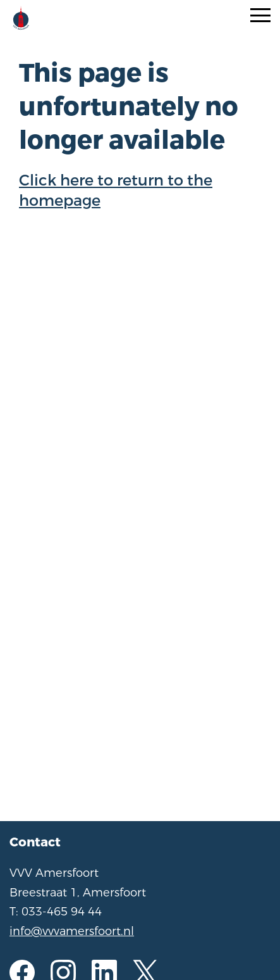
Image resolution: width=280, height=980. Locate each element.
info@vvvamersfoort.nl (72, 931)
